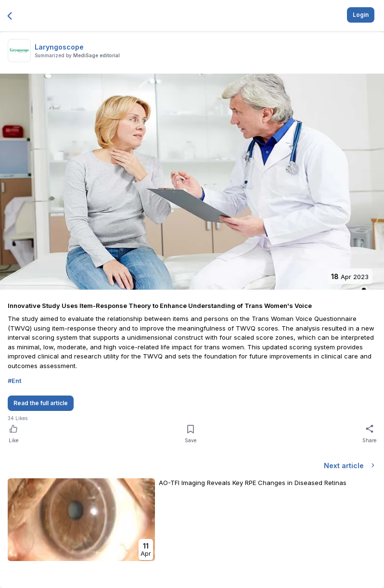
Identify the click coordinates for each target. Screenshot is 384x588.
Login (361, 15)
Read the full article (41, 403)
